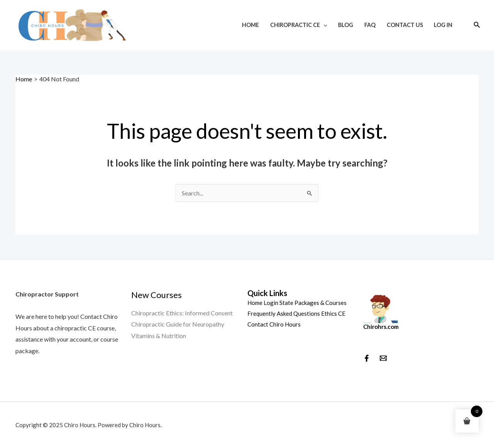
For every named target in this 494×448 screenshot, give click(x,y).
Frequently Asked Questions (284, 313)
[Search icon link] (477, 25)
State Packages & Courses (313, 303)
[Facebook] (367, 358)
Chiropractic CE (299, 25)
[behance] (383, 358)
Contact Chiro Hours (274, 324)
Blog (346, 25)
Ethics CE (333, 313)
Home (250, 25)
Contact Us (405, 25)
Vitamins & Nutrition (159, 336)
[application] (324, 25)
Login (271, 303)
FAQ (370, 25)
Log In (443, 25)
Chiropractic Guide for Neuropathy (178, 324)
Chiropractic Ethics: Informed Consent (182, 313)
